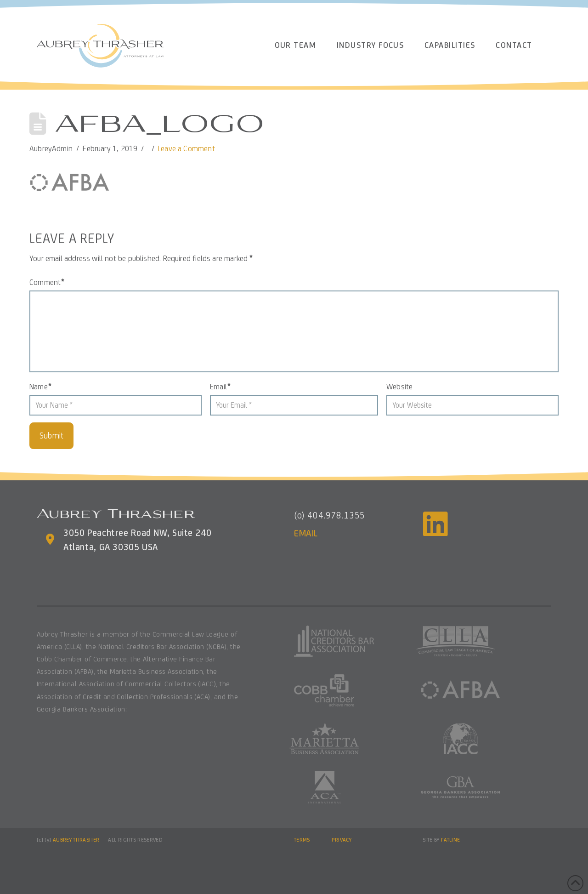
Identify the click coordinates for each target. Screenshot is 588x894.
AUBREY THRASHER (76, 840)
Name (40, 387)
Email (220, 387)
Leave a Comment (187, 148)
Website (399, 387)
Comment (47, 282)
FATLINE (451, 840)
